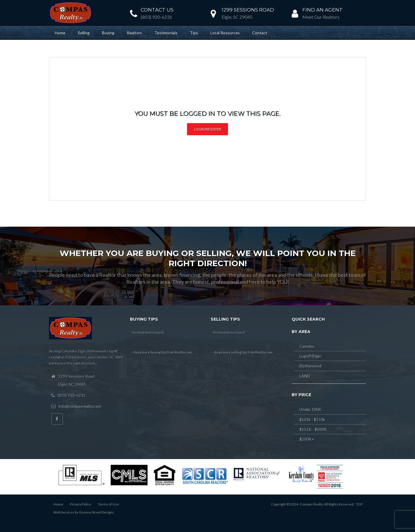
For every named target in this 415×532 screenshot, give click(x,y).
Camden (307, 346)
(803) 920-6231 (156, 17)
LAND (305, 376)
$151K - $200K (313, 429)
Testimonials (166, 33)
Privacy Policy (81, 504)
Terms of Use (108, 504)
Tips (194, 33)
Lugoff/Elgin (310, 356)
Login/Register (207, 129)
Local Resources (225, 33)
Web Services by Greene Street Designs (84, 512)
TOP (359, 504)
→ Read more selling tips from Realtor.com (242, 352)
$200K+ (307, 439)
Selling (84, 33)
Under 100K (310, 409)
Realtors (134, 33)
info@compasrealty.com (80, 406)
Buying (108, 33)
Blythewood (310, 366)
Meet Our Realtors (321, 17)
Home (60, 33)
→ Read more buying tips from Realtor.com (161, 352)
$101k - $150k (312, 419)
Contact (260, 33)
